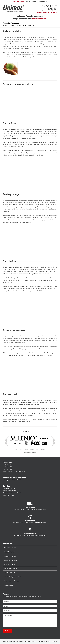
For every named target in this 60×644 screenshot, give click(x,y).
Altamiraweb (34, 452)
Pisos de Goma (9, 123)
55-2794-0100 (50, 6)
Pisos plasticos (9, 261)
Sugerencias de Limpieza (11, 581)
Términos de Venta (9, 564)
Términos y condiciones (23, 641)
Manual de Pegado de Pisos (12, 577)
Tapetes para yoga (11, 194)
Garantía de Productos (11, 560)
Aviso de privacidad (9, 641)
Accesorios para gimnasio (14, 330)
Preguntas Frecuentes (10, 568)
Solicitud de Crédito (10, 556)
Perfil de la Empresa (10, 548)
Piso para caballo (10, 394)
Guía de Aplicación (9, 573)
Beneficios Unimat (9, 552)
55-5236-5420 (53, 8)
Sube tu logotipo (9, 585)
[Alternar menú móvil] (56, 5)
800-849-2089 (53, 9)
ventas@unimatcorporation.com (47, 11)
